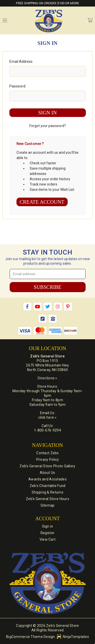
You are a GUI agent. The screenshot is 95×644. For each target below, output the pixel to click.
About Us (47, 473)
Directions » (47, 378)
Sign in (48, 526)
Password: (18, 86)
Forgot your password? (48, 126)
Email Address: (21, 62)
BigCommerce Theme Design (31, 637)
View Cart (48, 539)
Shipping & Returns (48, 492)
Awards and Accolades (48, 479)
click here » (47, 417)
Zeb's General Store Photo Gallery (47, 466)
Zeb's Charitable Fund (48, 486)
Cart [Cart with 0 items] (90, 20)
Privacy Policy (48, 459)
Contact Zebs (47, 453)
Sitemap (48, 505)
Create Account (42, 202)
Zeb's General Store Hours (48, 499)
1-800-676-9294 (48, 430)
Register (48, 533)
